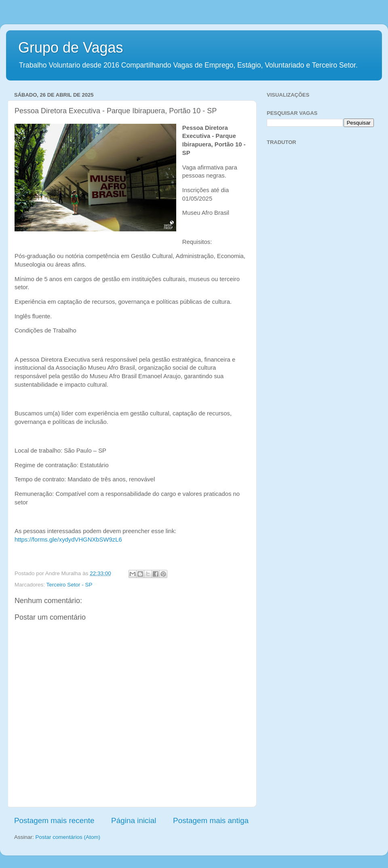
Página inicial (134, 820)
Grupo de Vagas (71, 48)
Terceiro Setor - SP (70, 585)
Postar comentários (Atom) (68, 837)
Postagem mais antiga (211, 820)
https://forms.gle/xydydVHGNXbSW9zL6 (68, 540)
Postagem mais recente (54, 820)
